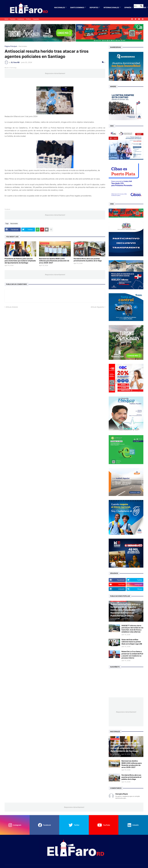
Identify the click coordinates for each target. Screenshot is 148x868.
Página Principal (11, 46)
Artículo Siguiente (97, 307)
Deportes (94, 7)
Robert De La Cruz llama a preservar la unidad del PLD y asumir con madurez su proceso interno (132, 655)
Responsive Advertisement (55, 73)
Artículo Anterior (12, 307)
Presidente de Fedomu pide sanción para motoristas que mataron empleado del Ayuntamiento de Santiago (20, 261)
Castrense (21, 19)
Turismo (13, 19)
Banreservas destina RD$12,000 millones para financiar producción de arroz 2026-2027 (54, 261)
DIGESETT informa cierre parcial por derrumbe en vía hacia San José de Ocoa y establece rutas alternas (132, 629)
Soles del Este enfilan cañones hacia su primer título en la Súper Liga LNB (132, 642)
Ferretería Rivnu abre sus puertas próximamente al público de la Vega (88, 260)
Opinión (128, 7)
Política (28, 19)
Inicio (6, 19)
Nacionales (60, 7)
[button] (136, 6)
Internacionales (111, 7)
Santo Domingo (77, 7)
